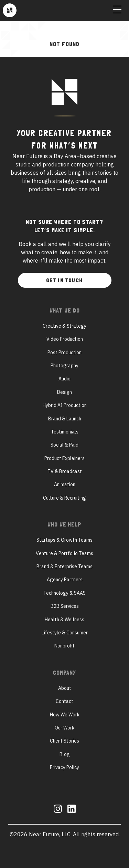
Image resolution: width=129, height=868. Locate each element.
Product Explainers (64, 458)
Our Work (64, 728)
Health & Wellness (64, 620)
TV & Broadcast (65, 471)
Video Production (65, 339)
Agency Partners (65, 580)
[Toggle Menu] (117, 11)
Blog (65, 754)
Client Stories (64, 741)
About (65, 688)
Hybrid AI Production (65, 405)
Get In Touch (64, 280)
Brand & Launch (65, 419)
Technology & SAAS (64, 593)
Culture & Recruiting (64, 498)
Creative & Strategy (64, 326)
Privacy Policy (64, 767)
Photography (64, 366)
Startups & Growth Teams (64, 540)
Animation (65, 484)
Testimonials (65, 432)
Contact (64, 701)
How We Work (65, 715)
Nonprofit (64, 646)
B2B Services (65, 606)
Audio (64, 379)
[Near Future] (10, 10)
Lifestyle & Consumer (65, 633)
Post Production (64, 353)
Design (64, 392)
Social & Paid (64, 445)
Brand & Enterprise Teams (64, 566)
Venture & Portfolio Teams (64, 553)
